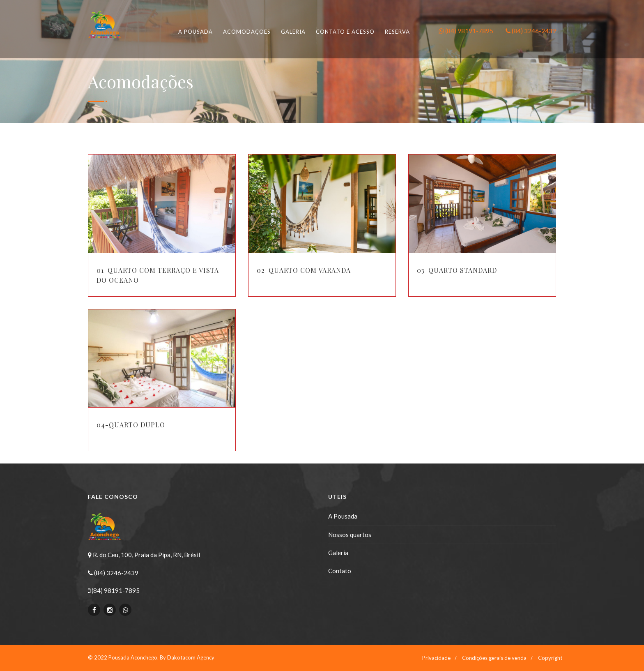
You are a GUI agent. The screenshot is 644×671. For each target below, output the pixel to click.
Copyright (550, 658)
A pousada (195, 32)
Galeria (293, 32)
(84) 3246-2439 (531, 31)
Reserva (397, 32)
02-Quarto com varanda (304, 270)
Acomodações (247, 32)
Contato (340, 571)
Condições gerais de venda (494, 658)
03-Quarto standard (457, 270)
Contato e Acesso (345, 32)
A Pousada (343, 516)
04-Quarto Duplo (131, 425)
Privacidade (436, 658)
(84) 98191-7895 (466, 31)
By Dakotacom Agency (187, 657)
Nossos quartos (350, 535)
